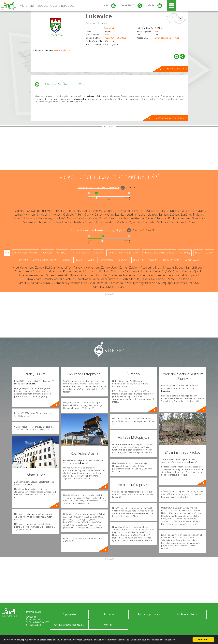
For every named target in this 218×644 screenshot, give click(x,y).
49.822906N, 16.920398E (115, 38)
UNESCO (62, 253)
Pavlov (83, 218)
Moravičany (45, 218)
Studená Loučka (61, 222)
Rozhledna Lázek (120, 283)
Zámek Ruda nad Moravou (35, 283)
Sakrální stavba (192, 260)
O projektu (69, 614)
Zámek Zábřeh (129, 268)
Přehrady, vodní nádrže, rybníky (123, 253)
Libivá (142, 215)
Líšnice (163, 215)
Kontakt (109, 625)
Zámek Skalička (45, 268)
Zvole (192, 222)
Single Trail (138, 260)
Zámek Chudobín (178, 279)
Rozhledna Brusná (152, 268)
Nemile (72, 218)
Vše (7, 253)
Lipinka (152, 215)
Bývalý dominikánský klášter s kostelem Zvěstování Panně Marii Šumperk (73, 279)
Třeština (79, 222)
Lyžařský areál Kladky (147, 283)
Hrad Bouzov (53, 271)
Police (124, 218)
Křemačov (83, 215)
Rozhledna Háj (131, 279)
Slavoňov (58, 50)
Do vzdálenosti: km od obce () (94, 230)
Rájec (151, 218)
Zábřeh (107, 35)
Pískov (93, 218)
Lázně (91, 260)
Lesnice (120, 215)
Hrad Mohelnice (23, 268)
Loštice (174, 215)
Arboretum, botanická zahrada (159, 253)
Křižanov (97, 215)
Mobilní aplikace (187, 614)
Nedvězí (60, 218)
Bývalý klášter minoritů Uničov (89, 275)
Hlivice (136, 211)
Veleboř (110, 222)
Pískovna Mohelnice (86, 268)
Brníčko (59, 211)
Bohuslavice (45, 211)
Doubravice (110, 211)
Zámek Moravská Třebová (109, 287)
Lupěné (186, 215)
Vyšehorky (136, 222)
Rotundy (66, 260)
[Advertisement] (109, 149)
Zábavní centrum (171, 260)
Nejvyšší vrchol (106, 260)
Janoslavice (188, 211)
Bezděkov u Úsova (23, 211)
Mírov (16, 218)
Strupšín (43, 222)
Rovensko (184, 218)
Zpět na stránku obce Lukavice (172, 118)
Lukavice (99, 16)
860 (157, 31)
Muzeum (153, 260)
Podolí (114, 218)
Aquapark (47, 253)
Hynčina (174, 211)
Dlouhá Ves (74, 211)
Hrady (198, 253)
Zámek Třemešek (56, 275)
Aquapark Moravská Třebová (181, 283)
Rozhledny (185, 253)
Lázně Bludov (175, 268)
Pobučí (104, 218)
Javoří (201, 211)
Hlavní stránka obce (177, 69)
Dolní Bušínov (92, 211)
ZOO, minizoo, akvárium (26, 253)
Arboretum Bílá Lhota (28, 271)
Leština (131, 215)
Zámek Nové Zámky (123, 271)
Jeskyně (79, 260)
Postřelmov (138, 218)
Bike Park (123, 260)
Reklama (109, 614)
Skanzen (99, 253)
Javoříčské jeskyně (154, 279)
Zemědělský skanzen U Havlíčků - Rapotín (80, 283)
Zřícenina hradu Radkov (126, 275)
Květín (109, 215)
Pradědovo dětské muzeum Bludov (85, 271)
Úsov (99, 222)
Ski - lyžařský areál (80, 253)
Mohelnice (29, 218)
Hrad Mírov (64, 268)
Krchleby (68, 215)
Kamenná (32, 215)
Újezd (90, 222)
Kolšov (57, 215)
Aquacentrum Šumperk (158, 275)
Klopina (45, 215)
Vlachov (67, 50)
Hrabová (161, 211)
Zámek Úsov (109, 268)
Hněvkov (148, 211)
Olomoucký (109, 28)
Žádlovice (162, 222)
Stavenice (29, 222)
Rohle (172, 218)
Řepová (161, 218)
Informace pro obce (148, 614)
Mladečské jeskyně (31, 275)
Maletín (198, 215)
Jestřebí (19, 215)
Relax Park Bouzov (149, 271)
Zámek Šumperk (186, 275)
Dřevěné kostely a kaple (45, 260)
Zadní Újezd (178, 222)
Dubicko (125, 211)
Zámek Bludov (195, 268)
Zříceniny (23, 260)
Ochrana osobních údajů (69, 625)
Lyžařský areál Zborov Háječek (182, 271)
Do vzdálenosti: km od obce (98, 187)
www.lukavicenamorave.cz (167, 38)
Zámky (210, 253)
